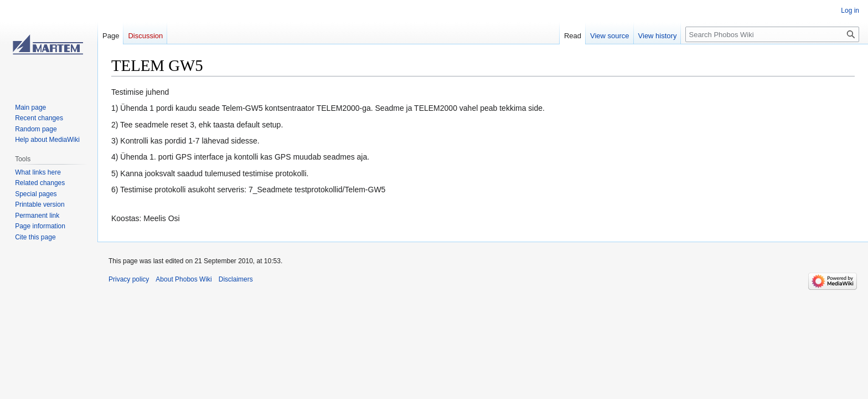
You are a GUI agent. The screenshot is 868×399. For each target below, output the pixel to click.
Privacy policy (129, 279)
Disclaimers (236, 279)
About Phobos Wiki (184, 279)
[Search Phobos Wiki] (772, 34)
